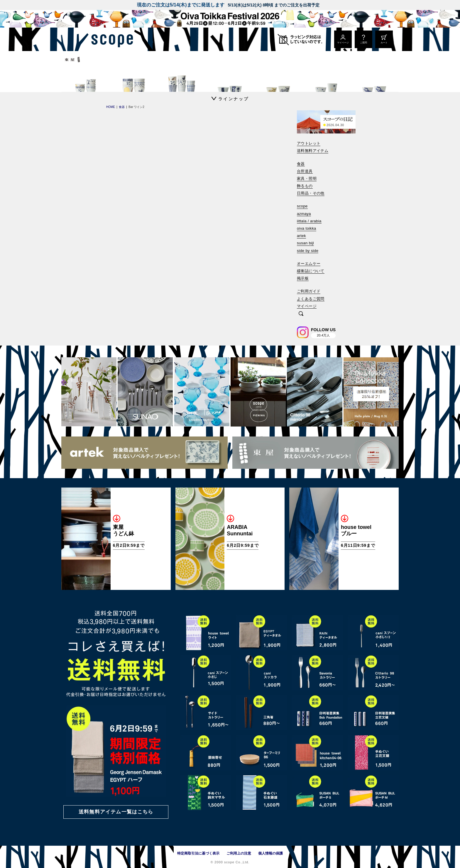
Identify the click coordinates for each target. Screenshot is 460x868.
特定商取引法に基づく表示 (198, 853)
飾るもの (305, 186)
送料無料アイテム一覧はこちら (116, 812)
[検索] (301, 314)
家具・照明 (307, 178)
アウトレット (309, 143)
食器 (301, 164)
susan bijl (305, 243)
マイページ (307, 306)
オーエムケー (309, 264)
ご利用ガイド (309, 291)
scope (302, 206)
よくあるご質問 (311, 299)
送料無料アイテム (313, 151)
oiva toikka (307, 228)
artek (301, 236)
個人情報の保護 (270, 853)
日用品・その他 (311, 193)
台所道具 (305, 171)
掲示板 (303, 278)
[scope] (110, 39)
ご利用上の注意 (239, 853)
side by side (308, 251)
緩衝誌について (311, 271)
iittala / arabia (309, 221)
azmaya (304, 214)
